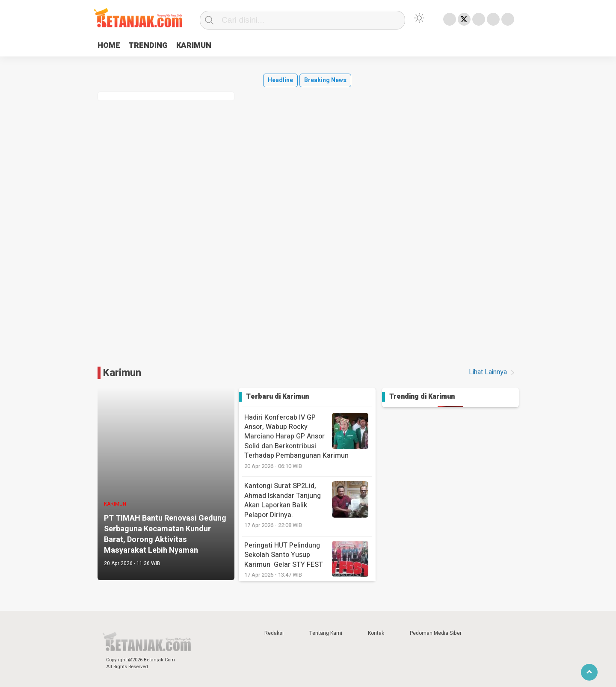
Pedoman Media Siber (436, 633)
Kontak (376, 633)
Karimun (122, 373)
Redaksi (274, 633)
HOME (109, 46)
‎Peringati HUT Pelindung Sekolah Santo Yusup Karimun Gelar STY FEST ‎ (308, 560)
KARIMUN (194, 46)
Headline (280, 80)
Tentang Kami (326, 633)
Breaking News (325, 80)
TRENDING (148, 46)
